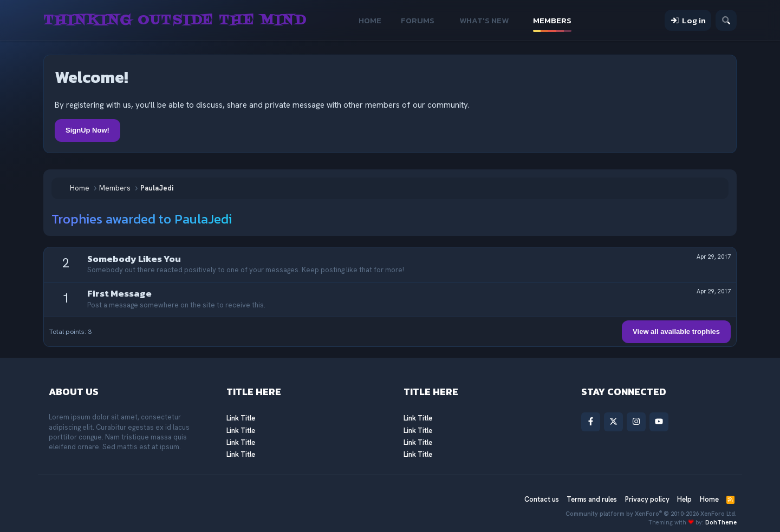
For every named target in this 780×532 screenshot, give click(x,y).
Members (552, 20)
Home (370, 20)
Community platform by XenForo (651, 514)
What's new (484, 20)
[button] (442, 20)
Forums (418, 20)
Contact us (542, 499)
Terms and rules (592, 499)
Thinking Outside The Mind (175, 21)
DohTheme (721, 522)
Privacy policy (647, 499)
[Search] (726, 20)
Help (684, 499)
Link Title (241, 418)
